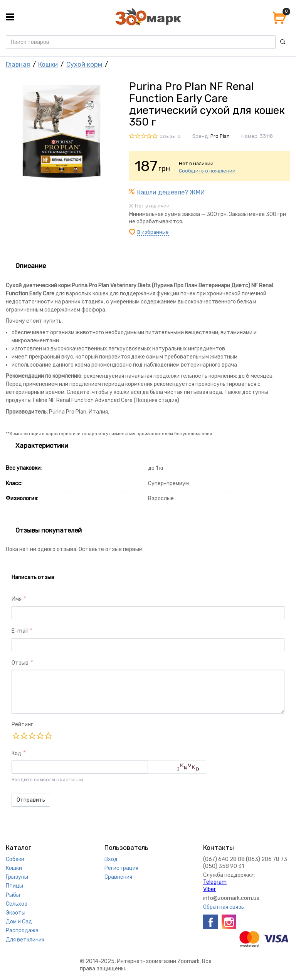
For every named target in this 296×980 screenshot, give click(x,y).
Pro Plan (220, 136)
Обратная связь (224, 907)
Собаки (15, 859)
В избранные (153, 232)
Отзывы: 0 (170, 137)
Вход (111, 859)
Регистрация (121, 868)
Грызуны (17, 877)
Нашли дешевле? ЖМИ (171, 192)
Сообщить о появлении (207, 171)
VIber (209, 889)
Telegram (215, 882)
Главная (18, 64)
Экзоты (16, 913)
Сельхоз (17, 904)
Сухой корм (84, 64)
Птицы (14, 886)
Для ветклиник (25, 940)
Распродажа (22, 931)
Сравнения (118, 877)
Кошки (48, 64)
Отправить (31, 800)
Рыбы (13, 895)
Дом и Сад (19, 922)
